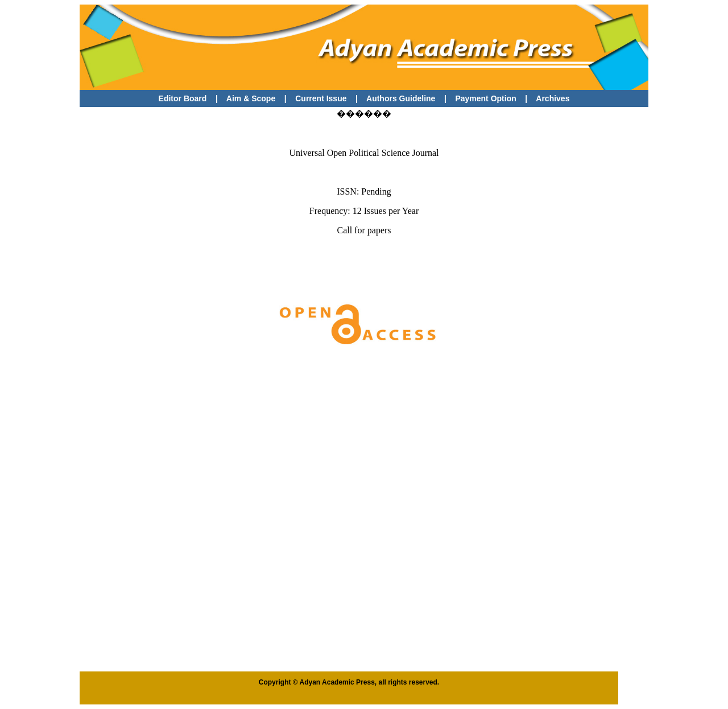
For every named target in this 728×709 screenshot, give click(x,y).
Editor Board (183, 98)
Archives (553, 98)
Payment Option (485, 98)
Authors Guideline (401, 98)
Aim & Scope (251, 98)
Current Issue (322, 98)
